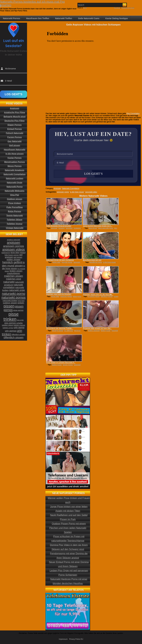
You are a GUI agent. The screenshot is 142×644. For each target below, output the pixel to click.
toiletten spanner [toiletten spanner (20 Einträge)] (19, 325)
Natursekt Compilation (71, 188)
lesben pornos (68, 365)
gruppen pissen (67, 262)
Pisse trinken (14, 203)
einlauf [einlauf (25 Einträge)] (23, 253)
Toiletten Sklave (15, 220)
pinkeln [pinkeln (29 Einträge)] (21, 303)
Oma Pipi (15, 195)
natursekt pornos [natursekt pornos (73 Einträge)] (13, 297)
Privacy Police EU (76, 639)
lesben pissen (106, 330)
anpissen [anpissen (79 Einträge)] (14, 243)
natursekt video (91, 192)
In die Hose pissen (15, 154)
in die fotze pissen (77, 192)
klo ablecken (69, 330)
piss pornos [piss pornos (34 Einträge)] (10, 323)
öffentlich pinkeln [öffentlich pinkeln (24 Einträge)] (18, 335)
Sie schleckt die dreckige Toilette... (60, 328)
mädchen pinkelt (66, 296)
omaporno (77, 228)
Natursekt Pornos (12, 18)
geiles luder (56, 262)
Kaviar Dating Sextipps (117, 18)
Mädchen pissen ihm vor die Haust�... (98, 295)
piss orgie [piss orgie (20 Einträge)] (20, 320)
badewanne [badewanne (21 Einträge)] (6, 253)
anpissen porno (63, 192)
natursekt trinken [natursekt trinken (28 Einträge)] (10, 301)
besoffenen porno (96, 262)
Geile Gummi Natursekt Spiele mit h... (98, 226)
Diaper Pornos (15, 125)
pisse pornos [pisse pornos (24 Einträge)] (18, 310)
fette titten (69, 228)
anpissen (54, 228)
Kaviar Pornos (15, 158)
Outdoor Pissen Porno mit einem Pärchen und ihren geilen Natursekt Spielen (68, 528)
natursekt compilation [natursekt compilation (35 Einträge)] (13, 286)
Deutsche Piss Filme (15, 121)
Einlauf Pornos (15, 129)
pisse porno (77, 296)
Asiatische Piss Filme (14, 112)
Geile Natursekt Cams (89, 18)
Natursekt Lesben (14, 178)
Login (85, 8)
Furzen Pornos (15, 137)
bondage (62, 228)
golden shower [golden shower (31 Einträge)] (14, 260)
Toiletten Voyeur (15, 224)
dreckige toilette (58, 330)
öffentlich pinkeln (107, 296)
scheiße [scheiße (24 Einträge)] (19, 323)
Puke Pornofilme (15, 207)
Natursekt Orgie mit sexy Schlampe (60, 260)
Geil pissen (15, 145)
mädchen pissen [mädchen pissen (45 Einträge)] (14, 276)
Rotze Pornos (15, 211)
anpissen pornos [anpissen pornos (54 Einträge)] (13, 246)
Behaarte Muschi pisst (15, 117)
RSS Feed (117, 8)
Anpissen (57, 188)
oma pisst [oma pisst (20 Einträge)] (21, 301)
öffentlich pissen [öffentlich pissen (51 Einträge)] (14, 337)
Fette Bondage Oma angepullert (59, 226)
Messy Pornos (15, 166)
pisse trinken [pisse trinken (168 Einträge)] (11, 317)
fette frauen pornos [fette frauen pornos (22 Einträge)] (12, 255)
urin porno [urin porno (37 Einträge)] (19, 327)
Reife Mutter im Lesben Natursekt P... (61, 363)
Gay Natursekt (15, 141)
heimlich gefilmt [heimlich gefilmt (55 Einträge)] (12, 262)
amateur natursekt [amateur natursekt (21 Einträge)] (13, 240)
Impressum (63, 639)
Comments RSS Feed (128, 8)
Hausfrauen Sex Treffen (38, 18)
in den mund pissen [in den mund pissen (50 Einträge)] (13, 264)
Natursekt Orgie (14, 183)
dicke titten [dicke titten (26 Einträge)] (15, 253)
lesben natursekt (94, 330)
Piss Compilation (133, 113)
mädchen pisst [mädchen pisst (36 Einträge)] (14, 279)
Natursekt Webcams (15, 191)
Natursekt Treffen (64, 18)
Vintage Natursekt (15, 228)
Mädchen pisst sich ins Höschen (59, 294)
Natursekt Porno (15, 187)
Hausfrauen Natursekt (15, 150)
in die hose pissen (110, 262)
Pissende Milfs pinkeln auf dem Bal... (97, 328)
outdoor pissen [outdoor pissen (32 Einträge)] (10, 303)
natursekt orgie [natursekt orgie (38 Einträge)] (17, 290)
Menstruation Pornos (15, 162)
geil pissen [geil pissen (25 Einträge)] (18, 257)
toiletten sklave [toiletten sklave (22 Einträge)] (7, 325)
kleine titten (55, 296)
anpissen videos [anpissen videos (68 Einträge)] (14, 250)
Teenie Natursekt (15, 216)
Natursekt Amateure (15, 170)
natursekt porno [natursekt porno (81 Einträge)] (14, 294)
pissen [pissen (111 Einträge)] (9, 306)
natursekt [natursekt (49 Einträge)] (9, 282)
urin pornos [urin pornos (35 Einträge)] (11, 331)
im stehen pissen (94, 296)
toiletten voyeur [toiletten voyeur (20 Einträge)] (8, 328)
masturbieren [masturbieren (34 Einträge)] (14, 273)
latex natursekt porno (106, 228)
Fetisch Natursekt (14, 133)
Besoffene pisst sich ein (92, 260)
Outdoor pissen (14, 199)
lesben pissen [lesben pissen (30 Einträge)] (16, 271)
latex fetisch (93, 228)
